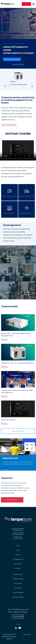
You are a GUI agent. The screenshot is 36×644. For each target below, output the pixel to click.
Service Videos (18, 583)
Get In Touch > (12, 500)
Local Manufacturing (18, 559)
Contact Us (26, 4)
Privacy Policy (27, 634)
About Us (18, 555)
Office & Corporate (9, 257)
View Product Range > (12, 59)
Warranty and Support (18, 597)
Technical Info (18, 588)
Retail (27, 256)
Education (9, 274)
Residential (9, 292)
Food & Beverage (27, 293)
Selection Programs (18, 592)
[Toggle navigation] (33, 4)
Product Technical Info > (18, 64)
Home (18, 546)
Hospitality (27, 274)
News (18, 550)
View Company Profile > (9, 125)
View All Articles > (18, 431)
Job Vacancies (18, 564)
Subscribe (18, 617)
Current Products (18, 574)
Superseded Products (18, 579)
